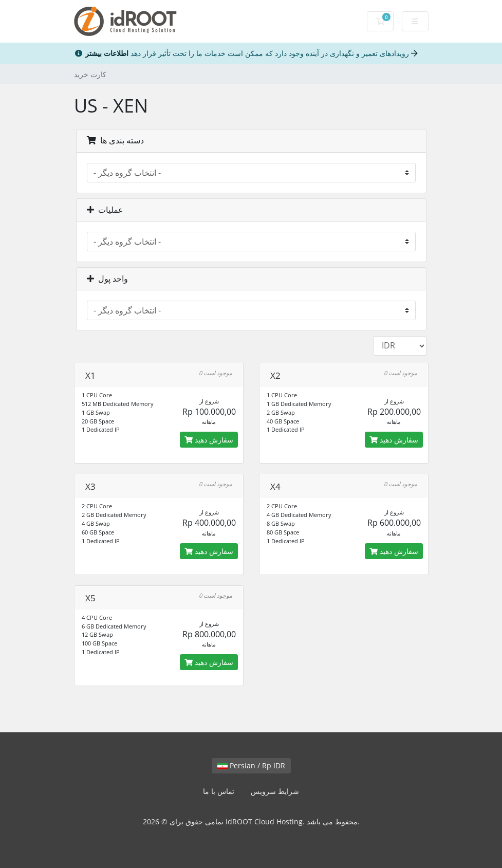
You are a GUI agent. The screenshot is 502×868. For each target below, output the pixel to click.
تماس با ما (219, 791)
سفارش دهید (209, 440)
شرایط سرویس (275, 791)
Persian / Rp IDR (251, 765)
